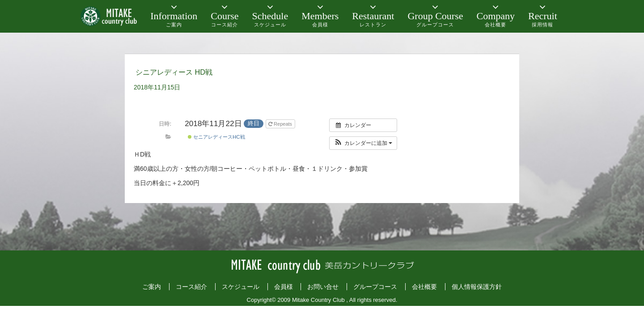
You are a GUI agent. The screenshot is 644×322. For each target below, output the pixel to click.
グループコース (375, 287)
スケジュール (241, 287)
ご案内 (152, 287)
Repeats (281, 124)
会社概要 (424, 287)
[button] (363, 143)
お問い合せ (323, 287)
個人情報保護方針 (477, 287)
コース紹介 (191, 287)
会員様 (284, 287)
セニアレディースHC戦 (216, 137)
